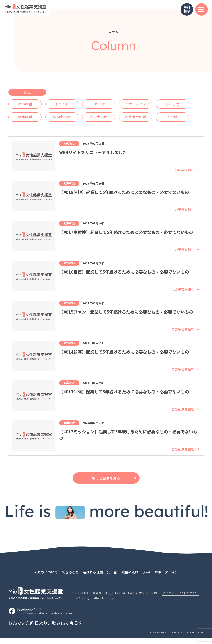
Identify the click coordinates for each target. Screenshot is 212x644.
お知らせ (27, 113)
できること (70, 577)
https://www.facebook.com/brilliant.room (49, 619)
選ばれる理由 (93, 577)
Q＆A (146, 577)
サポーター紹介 (166, 577)
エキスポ (110, 103)
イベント (69, 103)
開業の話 (69, 113)
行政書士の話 (27, 124)
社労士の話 (152, 113)
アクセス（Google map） (181, 599)
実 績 (112, 577)
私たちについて (46, 577)
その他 (69, 124)
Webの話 (27, 103)
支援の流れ (130, 577)
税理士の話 (110, 113)
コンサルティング (152, 103)
